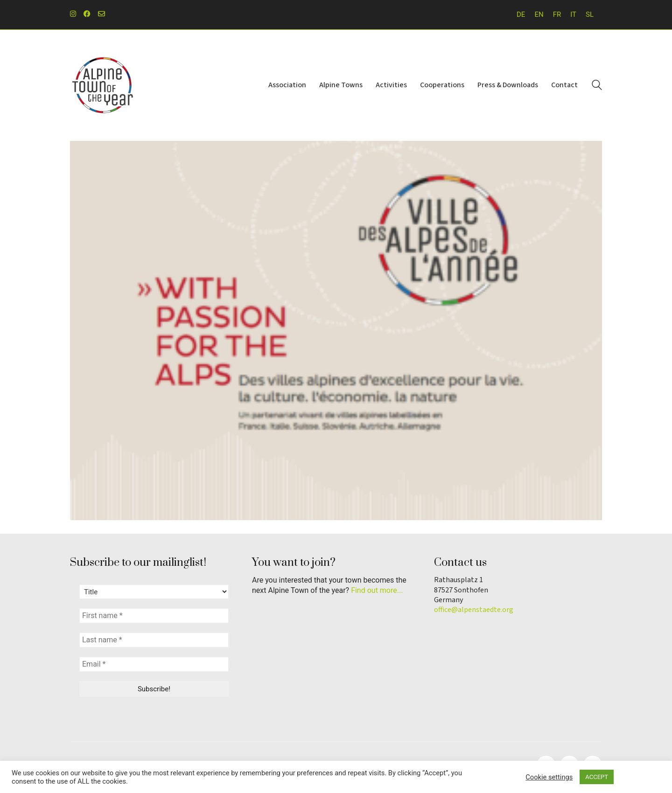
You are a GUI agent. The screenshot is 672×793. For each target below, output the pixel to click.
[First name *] (154, 616)
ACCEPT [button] (597, 777)
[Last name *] (154, 640)
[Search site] (597, 86)
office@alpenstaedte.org (474, 610)
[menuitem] (521, 15)
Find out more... (377, 590)
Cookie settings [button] (549, 777)
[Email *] (154, 664)
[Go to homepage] (103, 85)
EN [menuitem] (539, 14)
